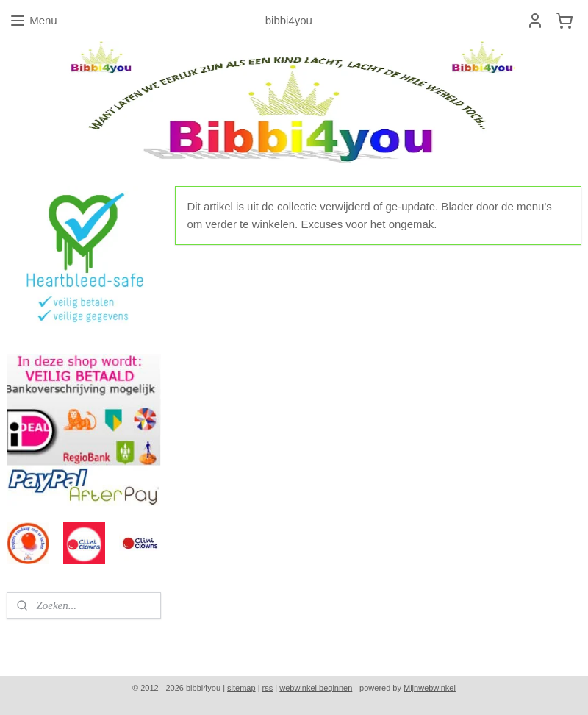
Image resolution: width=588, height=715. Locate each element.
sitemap (241, 688)
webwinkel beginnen (316, 688)
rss (268, 688)
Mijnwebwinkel (430, 688)
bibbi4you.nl (42, 640)
